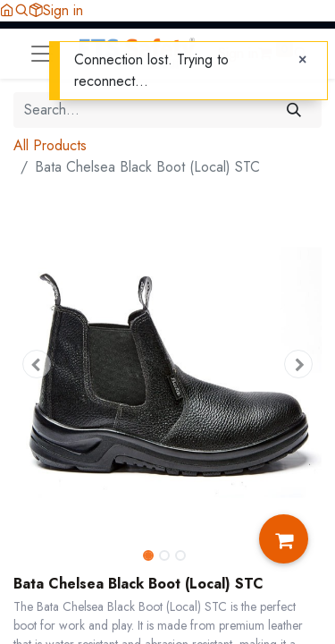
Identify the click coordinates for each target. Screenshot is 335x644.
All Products (50, 145)
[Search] (294, 110)
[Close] (302, 60)
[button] (21, 10)
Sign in (63, 10)
